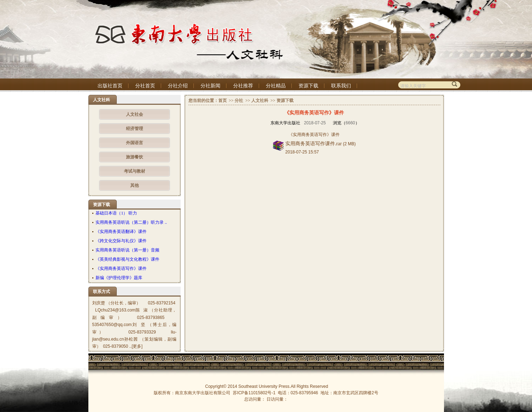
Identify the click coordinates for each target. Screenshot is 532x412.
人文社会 (135, 114)
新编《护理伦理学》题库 (119, 278)
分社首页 (145, 86)
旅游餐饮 (135, 157)
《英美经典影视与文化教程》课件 (127, 259)
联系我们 (341, 86)
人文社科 (260, 101)
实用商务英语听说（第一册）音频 (127, 250)
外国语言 (135, 143)
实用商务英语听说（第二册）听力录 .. (131, 222)
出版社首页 (110, 86)
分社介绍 (178, 86)
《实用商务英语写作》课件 (121, 269)
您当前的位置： (203, 101)
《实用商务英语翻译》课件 (121, 232)
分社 (239, 101)
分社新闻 (210, 86)
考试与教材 (135, 171)
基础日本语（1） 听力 (116, 213)
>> (231, 101)
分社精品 (276, 86)
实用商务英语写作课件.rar (314, 144)
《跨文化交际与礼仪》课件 (121, 241)
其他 (135, 185)
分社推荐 (243, 86)
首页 (223, 101)
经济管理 (135, 129)
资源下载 (308, 86)
